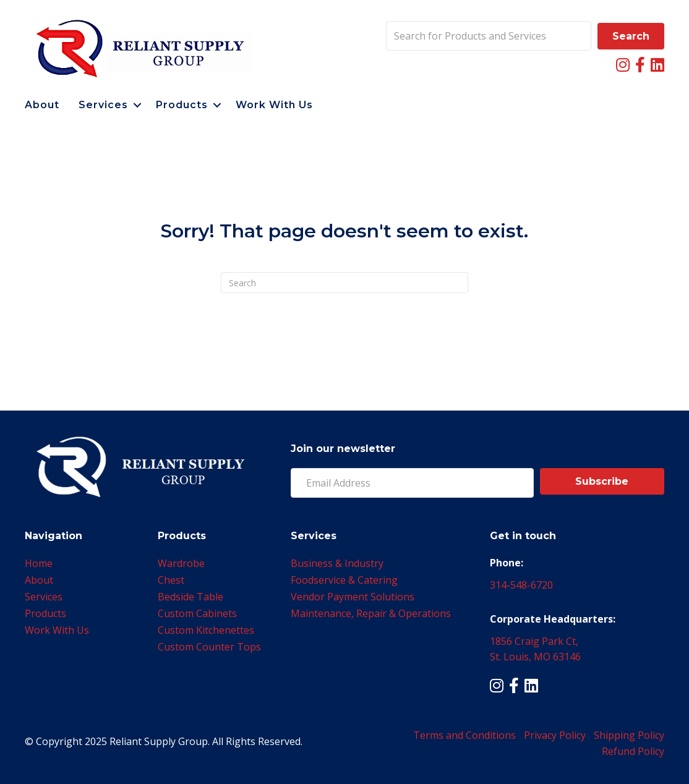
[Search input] (489, 36)
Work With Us (274, 105)
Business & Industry (337, 563)
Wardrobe (181, 563)
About (42, 105)
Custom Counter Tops (209, 647)
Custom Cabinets (197, 613)
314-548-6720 (521, 585)
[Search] (344, 283)
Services (103, 105)
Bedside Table (190, 597)
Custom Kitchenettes (206, 630)
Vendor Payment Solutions (353, 597)
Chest (171, 580)
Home (39, 563)
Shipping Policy (629, 735)
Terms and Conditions (464, 735)
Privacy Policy (555, 735)
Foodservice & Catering (344, 580)
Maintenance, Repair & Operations (371, 613)
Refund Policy (633, 751)
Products (182, 105)
